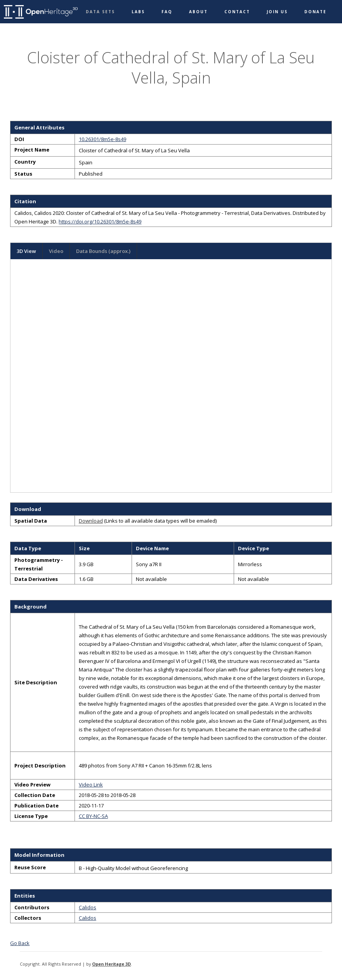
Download (91, 521)
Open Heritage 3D (111, 964)
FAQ (167, 12)
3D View (26, 251)
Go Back (20, 943)
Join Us (277, 12)
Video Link (91, 785)
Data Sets (100, 12)
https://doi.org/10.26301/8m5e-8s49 (100, 221)
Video (56, 251)
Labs (138, 12)
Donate (315, 12)
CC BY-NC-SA (93, 816)
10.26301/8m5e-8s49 (102, 139)
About (198, 12)
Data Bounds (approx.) (103, 251)
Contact (237, 12)
